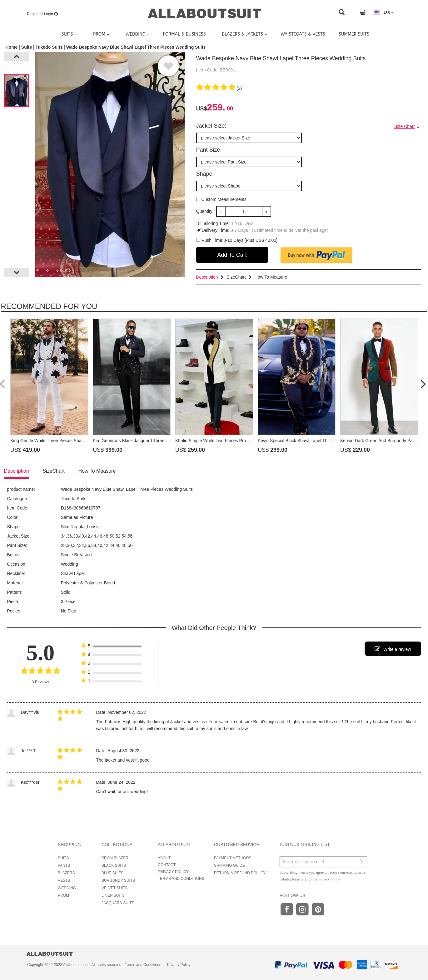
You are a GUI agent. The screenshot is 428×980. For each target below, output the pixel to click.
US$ (384, 13)
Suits (27, 47)
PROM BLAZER (115, 858)
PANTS (64, 865)
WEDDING (67, 888)
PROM (63, 895)
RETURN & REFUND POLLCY (240, 873)
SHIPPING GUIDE (229, 865)
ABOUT (164, 858)
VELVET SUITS (115, 888)
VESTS (64, 880)
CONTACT (167, 865)
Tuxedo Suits (49, 47)
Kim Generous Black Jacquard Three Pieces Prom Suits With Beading (161, 441)
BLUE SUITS (112, 873)
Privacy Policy (179, 965)
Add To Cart (232, 255)
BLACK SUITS (114, 865)
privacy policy (329, 879)
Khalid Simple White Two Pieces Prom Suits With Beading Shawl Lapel (244, 441)
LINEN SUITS (113, 895)
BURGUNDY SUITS (118, 880)
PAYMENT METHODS (233, 858)
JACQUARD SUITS (118, 903)
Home (12, 47)
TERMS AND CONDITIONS (181, 879)
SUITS (63, 858)
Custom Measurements (221, 199)
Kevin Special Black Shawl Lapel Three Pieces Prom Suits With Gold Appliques (335, 441)
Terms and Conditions (143, 965)
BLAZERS (66, 873)
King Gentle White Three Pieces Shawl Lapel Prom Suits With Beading (79, 441)
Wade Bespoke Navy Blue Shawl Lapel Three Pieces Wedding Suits (136, 47)
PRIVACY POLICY (173, 872)
